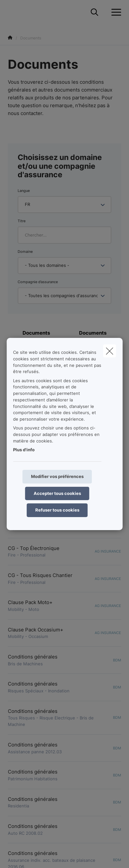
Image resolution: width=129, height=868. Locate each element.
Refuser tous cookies (57, 510)
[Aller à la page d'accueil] (12, 12)
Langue (24, 191)
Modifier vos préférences (57, 476)
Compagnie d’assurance (38, 282)
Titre (22, 221)
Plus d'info (24, 450)
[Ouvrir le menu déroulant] (115, 12)
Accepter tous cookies (57, 493)
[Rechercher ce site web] (95, 12)
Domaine (25, 252)
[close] (109, 351)
